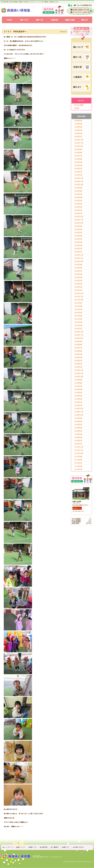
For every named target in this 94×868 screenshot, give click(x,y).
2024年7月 (78, 194)
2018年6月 (78, 428)
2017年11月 (79, 450)
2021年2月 (78, 325)
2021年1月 (78, 329)
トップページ (9, 847)
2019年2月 (78, 402)
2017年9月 (78, 457)
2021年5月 (78, 316)
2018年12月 (79, 409)
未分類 (77, 108)
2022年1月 (78, 290)
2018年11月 (79, 412)
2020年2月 (78, 364)
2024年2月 (78, 210)
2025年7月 (78, 156)
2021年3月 (78, 322)
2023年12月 (79, 217)
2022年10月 (79, 261)
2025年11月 (79, 143)
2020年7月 (78, 348)
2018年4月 (78, 434)
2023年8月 (78, 229)
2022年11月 (79, 258)
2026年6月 (78, 121)
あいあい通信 (79, 105)
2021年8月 (78, 306)
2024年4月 (78, 204)
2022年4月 (78, 281)
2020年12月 (79, 332)
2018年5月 (78, 431)
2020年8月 (78, 345)
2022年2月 (78, 287)
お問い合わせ (79, 847)
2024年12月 (79, 178)
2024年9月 (78, 188)
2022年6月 (78, 274)
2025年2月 (78, 172)
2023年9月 (78, 226)
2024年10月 (79, 185)
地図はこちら (77, 508)
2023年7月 (78, 233)
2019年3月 (78, 399)
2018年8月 (78, 421)
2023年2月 (78, 249)
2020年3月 (78, 361)
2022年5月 (78, 277)
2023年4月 (78, 242)
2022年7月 (78, 271)
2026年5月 (78, 124)
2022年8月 (78, 268)
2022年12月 (79, 255)
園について (21, 847)
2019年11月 (79, 373)
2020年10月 (79, 338)
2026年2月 (78, 133)
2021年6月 (78, 313)
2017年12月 (79, 447)
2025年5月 (78, 162)
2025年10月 (79, 146)
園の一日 (33, 847)
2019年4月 (78, 396)
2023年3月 (78, 245)
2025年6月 (78, 159)
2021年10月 (79, 300)
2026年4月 (78, 127)
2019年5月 (78, 393)
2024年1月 (78, 213)
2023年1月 (78, 252)
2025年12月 (79, 140)
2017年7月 (78, 463)
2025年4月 (78, 165)
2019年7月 (78, 386)
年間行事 (44, 847)
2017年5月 (78, 469)
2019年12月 (79, 370)
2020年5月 (78, 354)
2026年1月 (78, 137)
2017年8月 (78, 460)
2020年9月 (78, 341)
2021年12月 (79, 293)
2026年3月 (78, 130)
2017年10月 (79, 453)
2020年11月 (79, 335)
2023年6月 (78, 236)
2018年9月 (78, 418)
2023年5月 (78, 239)
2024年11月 (79, 181)
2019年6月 (78, 389)
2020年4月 (78, 357)
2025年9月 (78, 149)
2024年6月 (78, 197)
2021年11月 (79, 297)
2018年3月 (78, 437)
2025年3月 (78, 169)
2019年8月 (78, 383)
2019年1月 (78, 405)
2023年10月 (79, 223)
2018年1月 (78, 444)
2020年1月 (78, 367)
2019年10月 (79, 377)
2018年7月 (78, 425)
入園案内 (55, 847)
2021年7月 (78, 309)
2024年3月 (78, 207)
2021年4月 (78, 319)
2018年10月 (79, 415)
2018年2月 (78, 441)
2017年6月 (78, 466)
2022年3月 (78, 284)
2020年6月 (78, 351)
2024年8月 (78, 191)
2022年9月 (78, 265)
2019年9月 (78, 380)
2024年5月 (78, 201)
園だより (67, 847)
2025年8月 (78, 153)
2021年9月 (78, 303)
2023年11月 (79, 220)
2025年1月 (78, 175)
